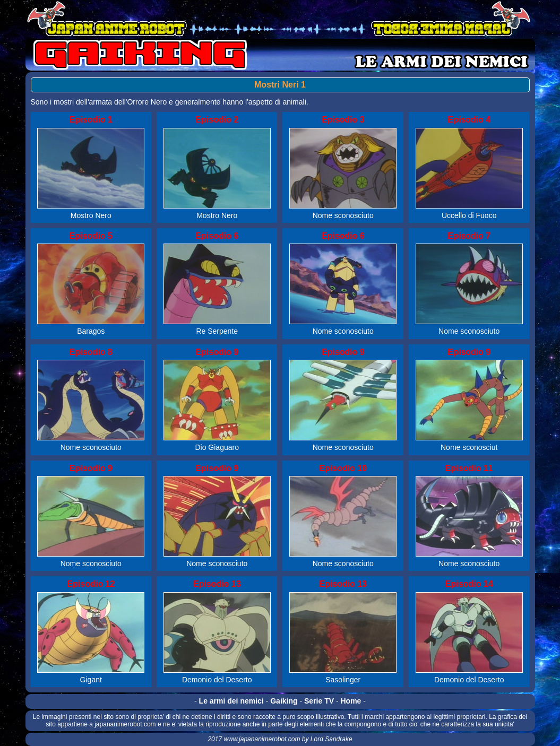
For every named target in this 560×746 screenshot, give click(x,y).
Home (351, 701)
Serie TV (319, 701)
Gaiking (284, 701)
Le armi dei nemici (231, 701)
